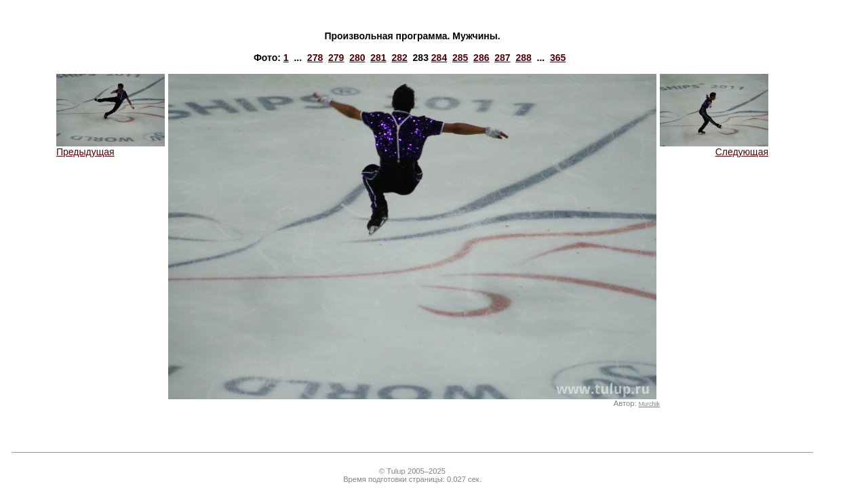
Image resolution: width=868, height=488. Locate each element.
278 (315, 58)
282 (399, 58)
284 (439, 58)
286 (481, 58)
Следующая (714, 147)
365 (558, 58)
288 (523, 58)
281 (378, 58)
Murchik (649, 404)
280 (357, 58)
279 (336, 58)
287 (502, 58)
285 (460, 58)
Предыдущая (111, 147)
